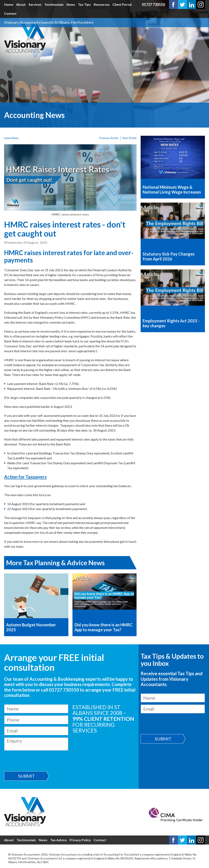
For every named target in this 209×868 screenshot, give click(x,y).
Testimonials (54, 4)
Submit (27, 776)
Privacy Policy (80, 840)
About (21, 4)
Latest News (11, 138)
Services (35, 4)
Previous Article (109, 138)
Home (9, 4)
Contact (10, 13)
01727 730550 (153, 4)
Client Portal (122, 4)
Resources (102, 4)
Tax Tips (84, 4)
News (71, 4)
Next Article (130, 138)
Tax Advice (58, 840)
